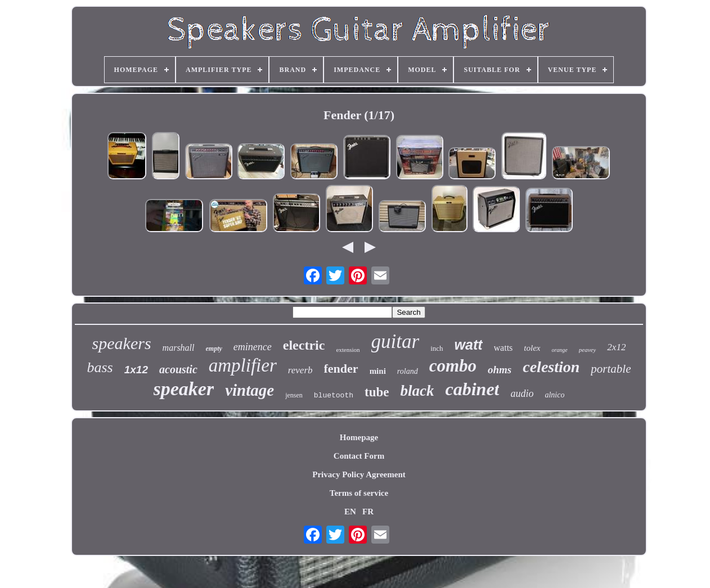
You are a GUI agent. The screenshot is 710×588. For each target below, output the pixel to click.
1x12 (136, 370)
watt (469, 345)
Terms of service (359, 493)
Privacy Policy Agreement (359, 474)
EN (350, 512)
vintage (250, 390)
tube (377, 392)
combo (453, 366)
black (417, 391)
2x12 (616, 347)
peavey (588, 350)
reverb (300, 370)
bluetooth (334, 395)
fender (341, 368)
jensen (294, 395)
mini (378, 371)
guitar (396, 342)
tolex (532, 348)
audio (522, 393)
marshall (179, 348)
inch (437, 348)
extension (348, 350)
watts (504, 348)
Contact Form (359, 456)
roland (408, 371)
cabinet (472, 389)
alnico (554, 395)
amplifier (243, 365)
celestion (551, 367)
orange (559, 350)
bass (100, 367)
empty (214, 349)
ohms (500, 370)
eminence (253, 347)
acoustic (178, 369)
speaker (184, 389)
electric (304, 345)
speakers (122, 343)
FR (368, 512)
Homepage (359, 437)
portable (611, 369)
